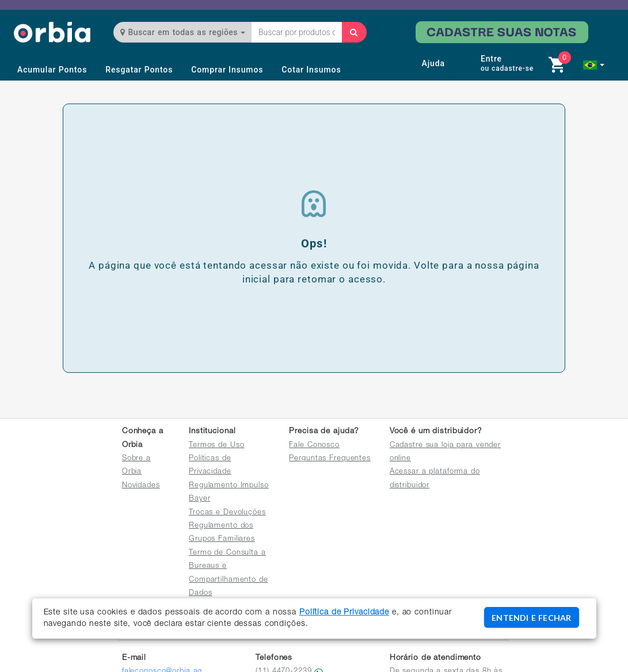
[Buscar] (354, 32)
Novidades (141, 486)
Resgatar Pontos (139, 70)
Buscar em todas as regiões (183, 32)
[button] (594, 65)
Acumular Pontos (52, 70)
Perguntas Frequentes (330, 459)
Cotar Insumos (311, 70)
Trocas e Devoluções (227, 513)
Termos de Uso (216, 446)
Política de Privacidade (344, 613)
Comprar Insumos (227, 70)
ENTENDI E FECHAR (531, 618)
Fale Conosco (314, 446)
